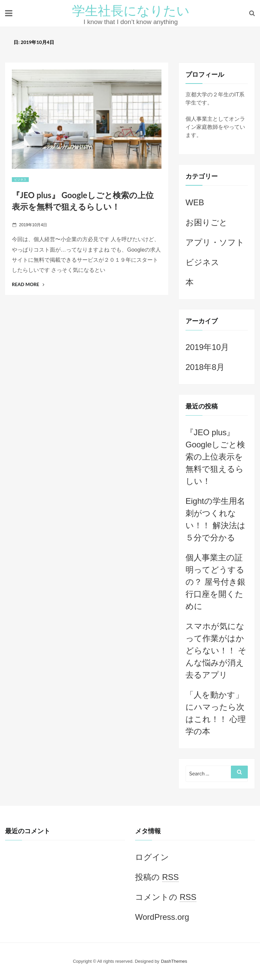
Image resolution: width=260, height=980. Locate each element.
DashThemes (174, 961)
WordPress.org (162, 917)
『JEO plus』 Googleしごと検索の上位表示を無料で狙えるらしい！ (215, 457)
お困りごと (207, 222)
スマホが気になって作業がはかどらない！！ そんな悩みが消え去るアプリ (216, 650)
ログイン (152, 857)
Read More (28, 284)
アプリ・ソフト (215, 242)
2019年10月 (207, 347)
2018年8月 (205, 367)
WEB (195, 202)
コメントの (166, 897)
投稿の (157, 877)
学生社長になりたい (131, 10)
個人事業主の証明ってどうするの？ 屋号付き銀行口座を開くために (215, 582)
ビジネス (20, 180)
